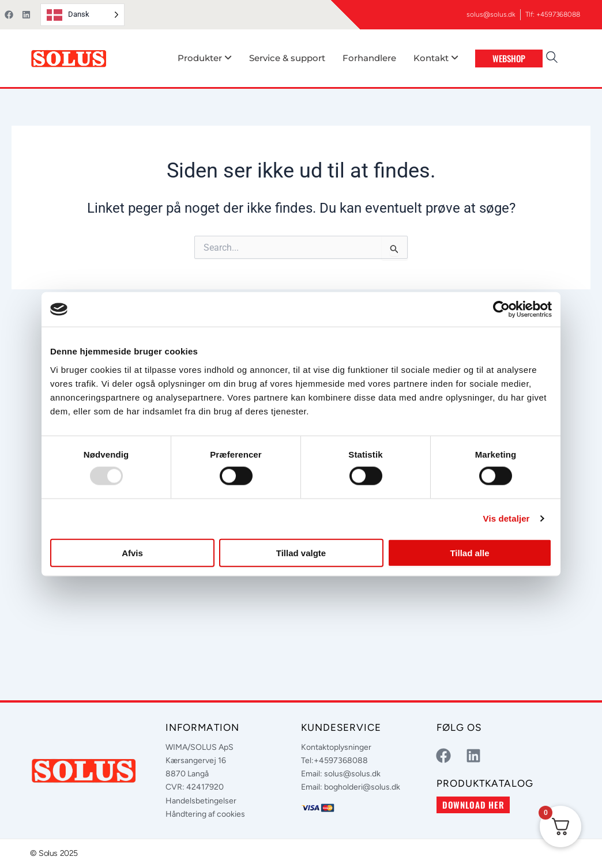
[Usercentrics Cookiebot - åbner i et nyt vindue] (501, 310)
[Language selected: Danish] (82, 15)
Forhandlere (369, 58)
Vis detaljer (507, 518)
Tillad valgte (301, 552)
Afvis (132, 552)
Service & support (287, 58)
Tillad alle (469, 552)
